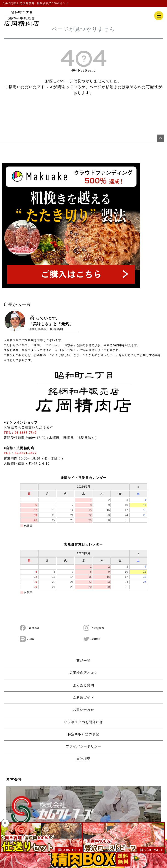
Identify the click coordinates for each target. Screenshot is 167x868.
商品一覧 (83, 661)
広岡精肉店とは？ (83, 673)
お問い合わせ (83, 710)
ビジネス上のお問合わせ (83, 722)
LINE (27, 639)
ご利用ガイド (83, 697)
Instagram (94, 628)
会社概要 (83, 759)
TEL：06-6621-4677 (20, 453)
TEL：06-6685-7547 (20, 433)
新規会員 (43, 3)
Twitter (92, 639)
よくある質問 (83, 685)
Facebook (30, 628)
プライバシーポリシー (83, 746)
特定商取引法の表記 (84, 734)
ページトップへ (161, 138)
